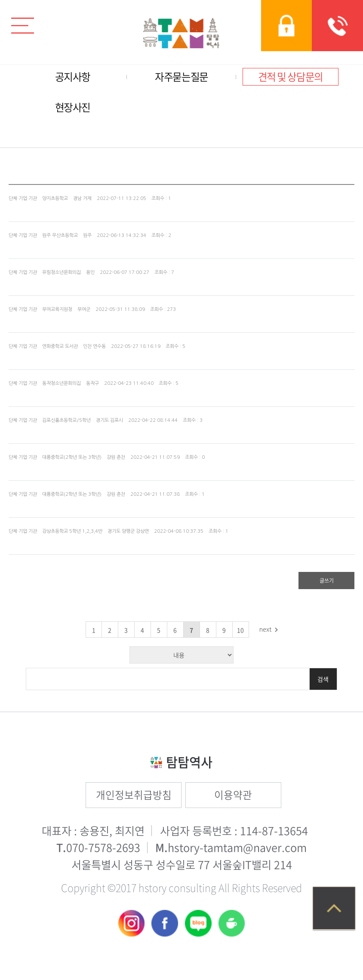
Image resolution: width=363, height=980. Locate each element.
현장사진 (73, 107)
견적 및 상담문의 (291, 77)
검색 (323, 679)
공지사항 (73, 77)
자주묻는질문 (181, 77)
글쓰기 (327, 581)
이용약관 (233, 795)
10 (240, 630)
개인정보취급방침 (134, 795)
